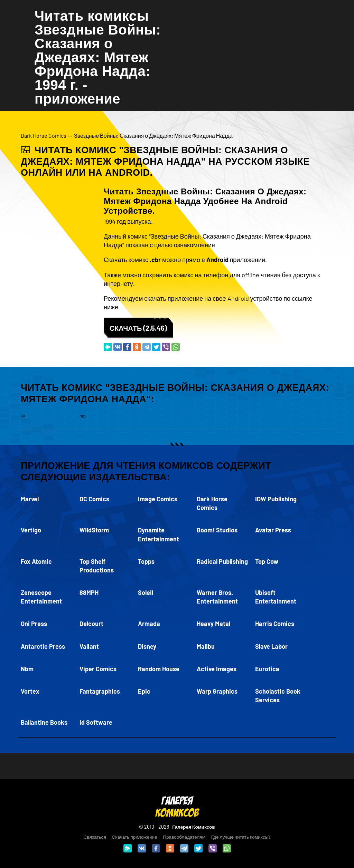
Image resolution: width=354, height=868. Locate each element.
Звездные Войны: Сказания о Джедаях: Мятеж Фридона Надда (153, 136)
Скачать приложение (134, 837)
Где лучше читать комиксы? (241, 837)
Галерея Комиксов (194, 827)
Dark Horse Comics (44, 136)
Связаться (95, 837)
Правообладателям (184, 837)
